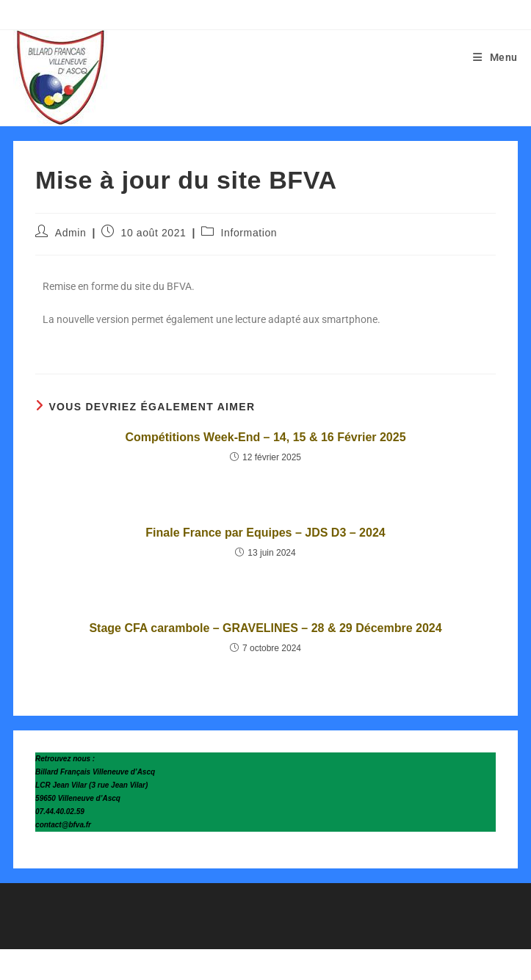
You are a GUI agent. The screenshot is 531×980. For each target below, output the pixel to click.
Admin (71, 233)
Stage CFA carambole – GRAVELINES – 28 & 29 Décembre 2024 (265, 628)
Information (249, 233)
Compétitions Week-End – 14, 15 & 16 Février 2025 (265, 437)
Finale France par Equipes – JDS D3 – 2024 (265, 533)
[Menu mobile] (495, 57)
